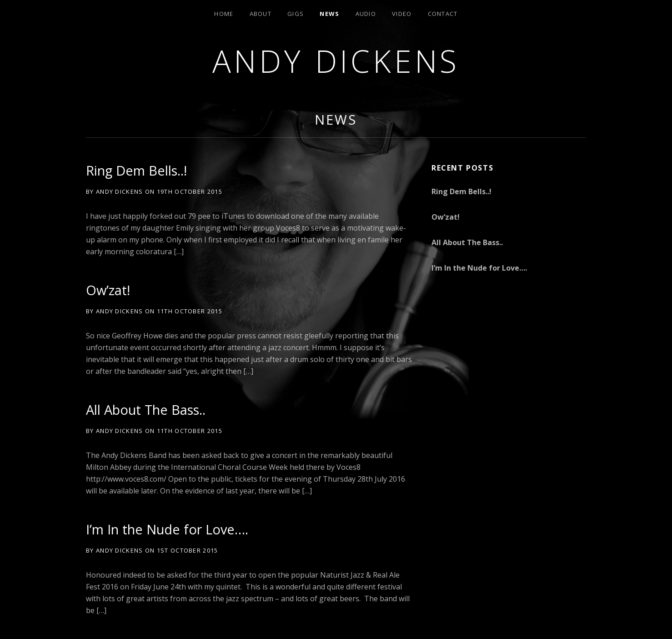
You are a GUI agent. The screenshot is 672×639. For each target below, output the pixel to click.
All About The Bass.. (146, 410)
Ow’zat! (108, 290)
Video (402, 14)
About (261, 14)
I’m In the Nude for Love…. (167, 529)
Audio (366, 14)
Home (224, 14)
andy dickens (336, 61)
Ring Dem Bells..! (136, 170)
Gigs (296, 14)
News (329, 14)
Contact (443, 14)
